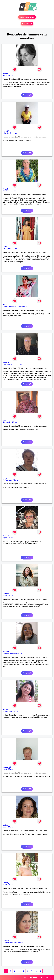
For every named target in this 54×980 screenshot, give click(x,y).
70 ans (14, 191)
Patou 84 (6, 189)
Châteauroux (7, 480)
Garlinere (6, 652)
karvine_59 (7, 883)
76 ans (11, 538)
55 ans (15, 711)
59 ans (11, 596)
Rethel (5, 596)
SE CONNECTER (27, 24)
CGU (30, 977)
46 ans (11, 885)
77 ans (19, 364)
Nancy (5, 75)
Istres (5, 827)
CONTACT (49, 977)
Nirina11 (6, 709)
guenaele (6, 594)
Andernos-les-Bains (10, 943)
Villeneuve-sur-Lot (9, 364)
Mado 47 (6, 362)
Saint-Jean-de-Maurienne (12, 307)
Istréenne (6, 825)
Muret (5, 769)
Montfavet (6, 191)
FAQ (26, 977)
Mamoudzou (7, 711)
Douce (5, 478)
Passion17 (6, 536)
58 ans (15, 133)
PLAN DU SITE (39, 977)
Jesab (5, 420)
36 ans (20, 943)
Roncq (5, 885)
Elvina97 (6, 131)
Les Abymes (7, 249)
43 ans (10, 827)
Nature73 (6, 305)
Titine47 (6, 247)
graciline (6, 941)
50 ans (11, 75)
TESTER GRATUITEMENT (27, 17)
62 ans (10, 769)
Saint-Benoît (7, 133)
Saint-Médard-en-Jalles (11, 653)
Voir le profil (27, 95)
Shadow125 (7, 767)
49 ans (15, 249)
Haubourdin (7, 422)
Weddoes (6, 73)
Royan (5, 538)
